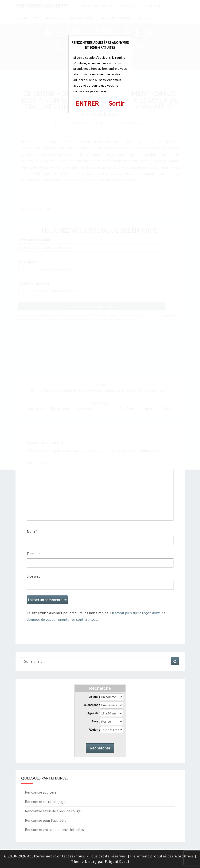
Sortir (116, 103)
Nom (32, 531)
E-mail (33, 554)
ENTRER (87, 103)
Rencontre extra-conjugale (47, 802)
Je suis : (94, 697)
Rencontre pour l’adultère (46, 820)
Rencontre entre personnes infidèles (54, 829)
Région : (94, 730)
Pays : (96, 721)
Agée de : (94, 713)
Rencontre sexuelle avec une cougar (53, 811)
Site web (34, 576)
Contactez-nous (69, 856)
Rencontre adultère (41, 792)
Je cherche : (92, 705)
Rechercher (100, 748)
